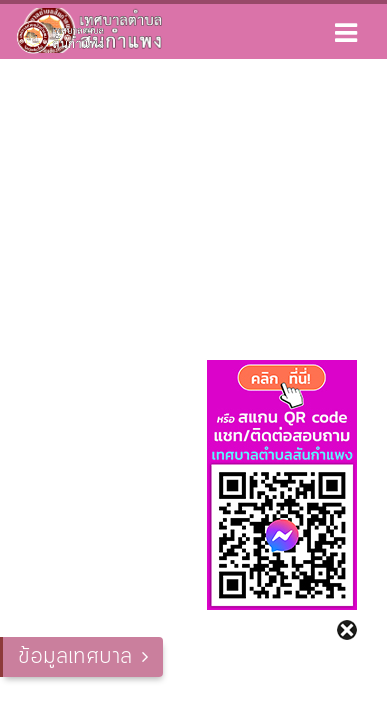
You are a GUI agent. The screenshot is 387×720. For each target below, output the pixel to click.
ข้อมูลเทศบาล (75, 657)
